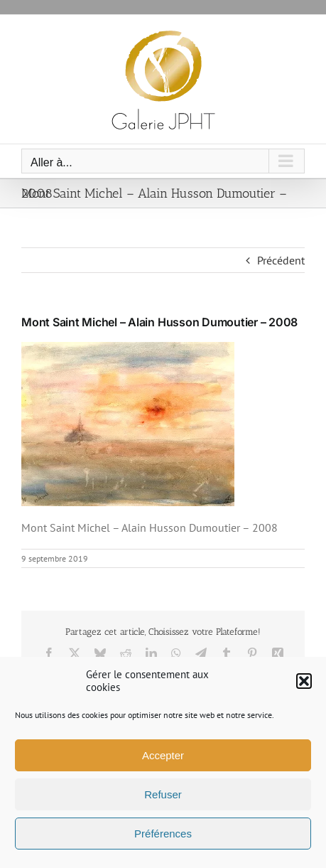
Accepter (163, 755)
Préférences (163, 834)
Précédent (281, 260)
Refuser (163, 794)
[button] (304, 681)
